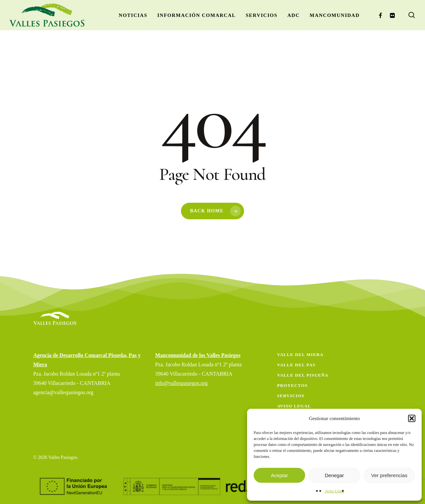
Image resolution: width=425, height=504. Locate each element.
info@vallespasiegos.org (181, 383)
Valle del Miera (300, 355)
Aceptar (280, 475)
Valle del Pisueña (303, 375)
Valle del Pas (296, 365)
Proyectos (292, 385)
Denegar (334, 475)
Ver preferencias (389, 475)
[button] (412, 418)
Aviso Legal (334, 491)
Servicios (291, 396)
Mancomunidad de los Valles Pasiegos (198, 355)
